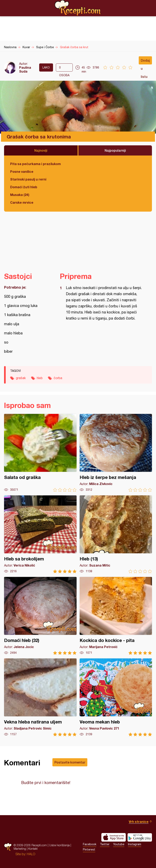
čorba (58, 378)
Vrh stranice (139, 822)
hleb (40, 378)
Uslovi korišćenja (59, 845)
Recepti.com (78, 8)
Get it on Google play (140, 837)
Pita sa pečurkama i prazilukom (35, 164)
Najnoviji (41, 150)
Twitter (105, 844)
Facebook (90, 844)
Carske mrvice (22, 202)
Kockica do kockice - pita (116, 616)
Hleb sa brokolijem (40, 534)
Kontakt (33, 849)
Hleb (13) (116, 534)
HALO (31, 854)
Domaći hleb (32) (40, 616)
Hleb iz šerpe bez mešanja (116, 453)
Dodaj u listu (145, 61)
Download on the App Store (114, 837)
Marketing (20, 849)
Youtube (119, 844)
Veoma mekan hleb (116, 697)
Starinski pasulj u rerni (28, 179)
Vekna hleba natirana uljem (40, 697)
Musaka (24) (20, 195)
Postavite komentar (70, 762)
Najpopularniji (115, 150)
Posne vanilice (22, 171)
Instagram (135, 844)
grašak (21, 378)
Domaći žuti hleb (24, 187)
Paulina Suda (25, 69)
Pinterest (89, 850)
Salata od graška (40, 453)
